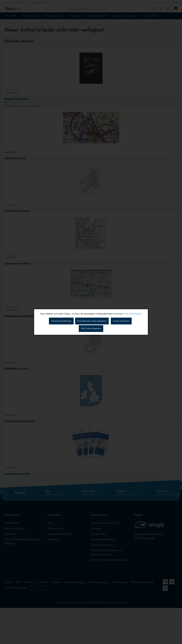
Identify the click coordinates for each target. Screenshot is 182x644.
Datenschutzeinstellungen (58, 321)
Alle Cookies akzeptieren (91, 329)
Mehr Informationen (133, 313)
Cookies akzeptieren (124, 321)
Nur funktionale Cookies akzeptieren (92, 321)
